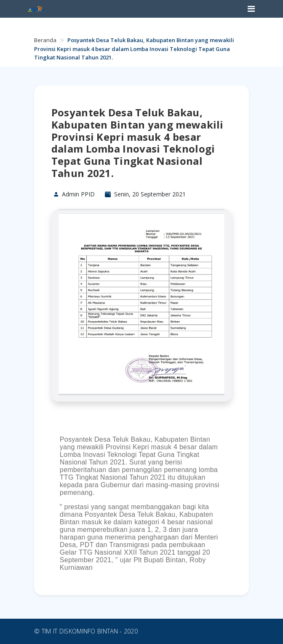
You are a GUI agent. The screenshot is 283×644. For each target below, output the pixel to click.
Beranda (45, 40)
